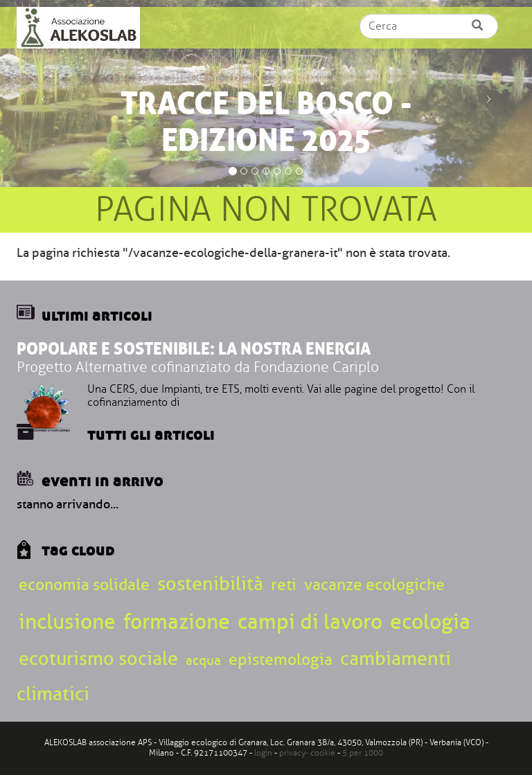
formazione (177, 622)
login (263, 753)
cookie (323, 753)
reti (284, 585)
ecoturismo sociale (98, 658)
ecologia (430, 622)
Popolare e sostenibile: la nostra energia (194, 348)
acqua (203, 660)
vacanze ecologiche (374, 585)
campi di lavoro (310, 622)
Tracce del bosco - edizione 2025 (266, 122)
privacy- (295, 753)
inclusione (67, 622)
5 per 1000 (363, 753)
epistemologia (281, 659)
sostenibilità (210, 584)
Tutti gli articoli (151, 434)
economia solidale (84, 585)
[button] (40, 93)
